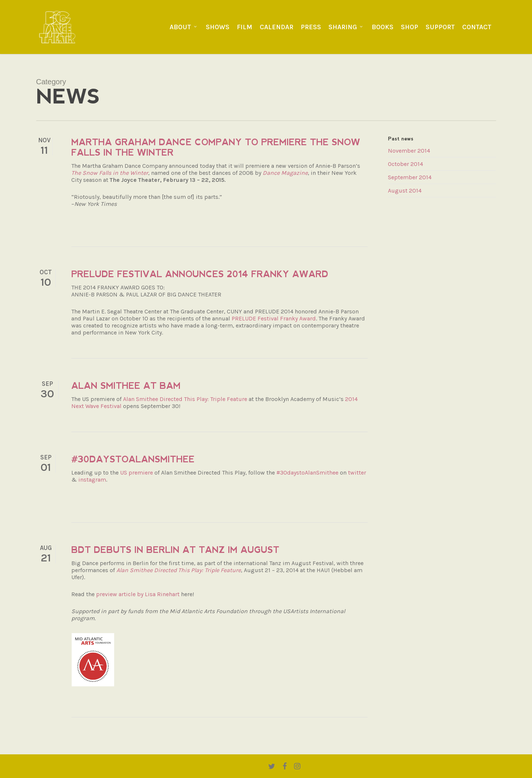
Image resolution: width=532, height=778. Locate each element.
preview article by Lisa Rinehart (139, 594)
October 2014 (405, 164)
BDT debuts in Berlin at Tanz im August (175, 550)
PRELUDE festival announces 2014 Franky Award (200, 274)
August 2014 (405, 191)
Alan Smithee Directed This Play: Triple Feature (185, 399)
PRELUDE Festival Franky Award (274, 318)
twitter (357, 473)
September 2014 (410, 177)
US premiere (137, 473)
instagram (92, 480)
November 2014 (409, 151)
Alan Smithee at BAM (126, 386)
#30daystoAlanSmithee (133, 459)
